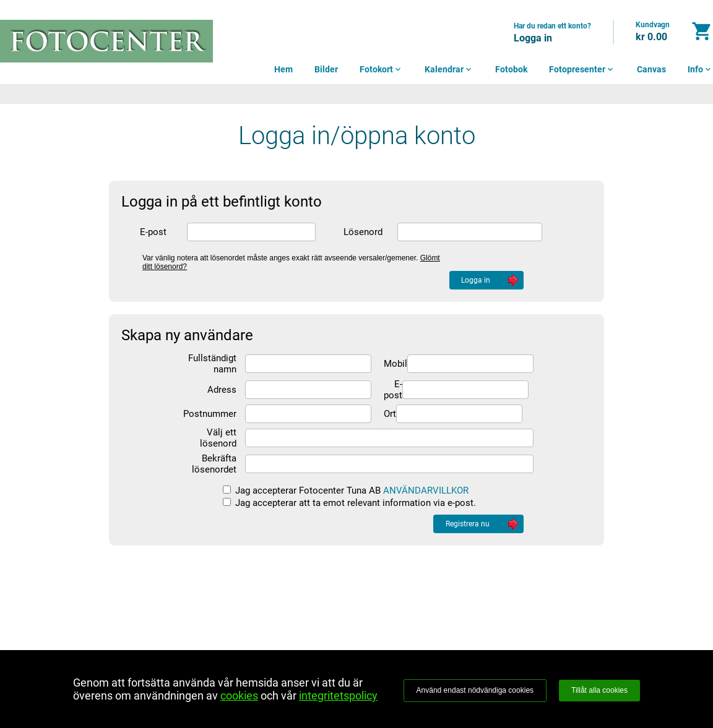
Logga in (533, 38)
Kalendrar (449, 69)
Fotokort (381, 69)
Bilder (326, 69)
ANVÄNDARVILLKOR (426, 490)
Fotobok (511, 69)
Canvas (651, 69)
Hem (283, 69)
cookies (239, 696)
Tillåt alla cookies (599, 690)
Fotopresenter (582, 69)
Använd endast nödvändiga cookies (475, 690)
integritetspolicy (338, 696)
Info (700, 69)
